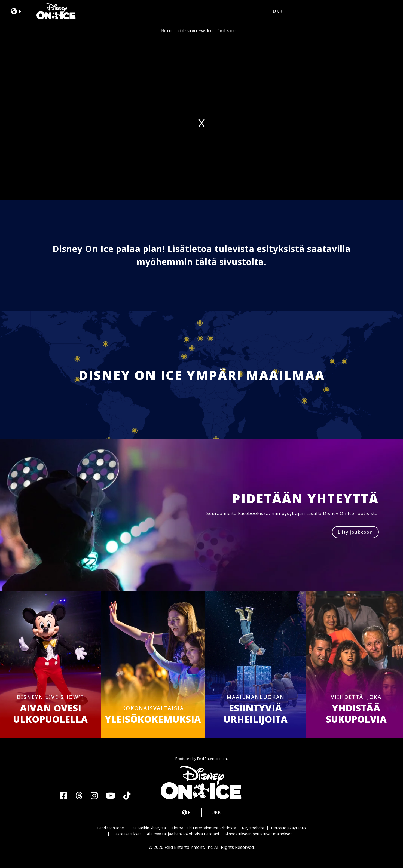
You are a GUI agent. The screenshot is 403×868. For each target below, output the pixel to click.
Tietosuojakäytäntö (288, 828)
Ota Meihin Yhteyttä (148, 828)
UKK (278, 11)
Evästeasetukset (126, 834)
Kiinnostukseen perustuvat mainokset (258, 834)
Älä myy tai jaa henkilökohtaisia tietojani (183, 834)
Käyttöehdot (253, 828)
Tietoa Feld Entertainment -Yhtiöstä (204, 828)
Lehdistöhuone (111, 828)
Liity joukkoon (355, 532)
